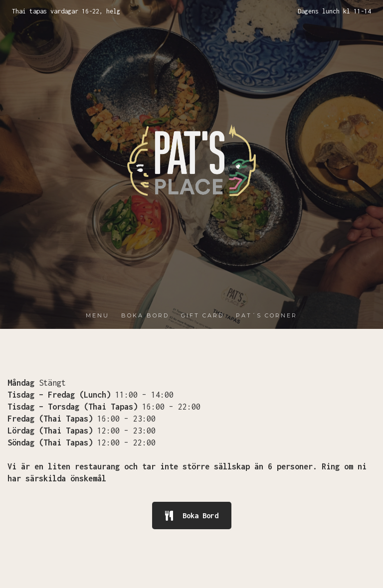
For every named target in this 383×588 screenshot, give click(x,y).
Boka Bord (192, 515)
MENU (97, 315)
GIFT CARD (202, 315)
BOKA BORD (145, 315)
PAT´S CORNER (267, 315)
